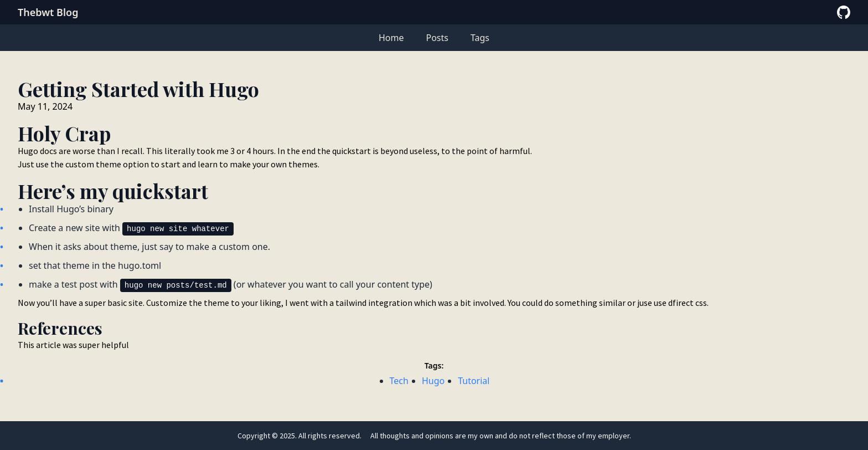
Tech (399, 381)
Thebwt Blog (48, 12)
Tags (480, 38)
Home (391, 38)
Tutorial (474, 381)
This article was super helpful (73, 345)
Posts (437, 38)
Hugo (433, 381)
